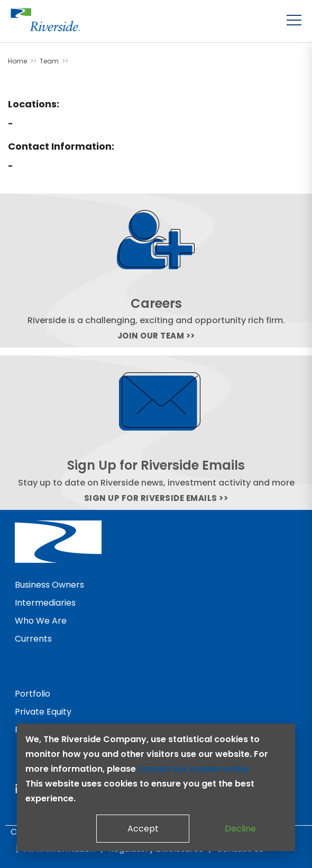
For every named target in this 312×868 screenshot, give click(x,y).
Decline (240, 829)
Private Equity (43, 712)
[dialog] (156, 787)
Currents (33, 639)
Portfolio (33, 694)
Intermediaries (45, 603)
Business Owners (49, 585)
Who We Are (41, 621)
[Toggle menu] (294, 20)
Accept (143, 829)
